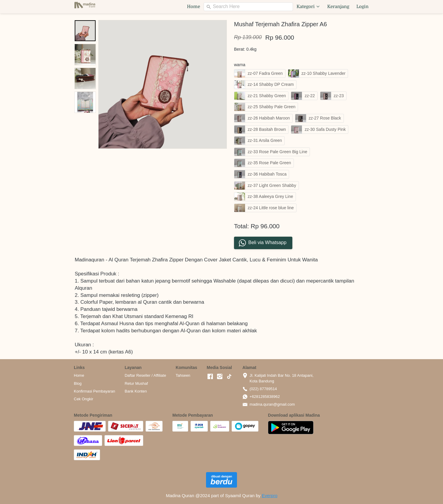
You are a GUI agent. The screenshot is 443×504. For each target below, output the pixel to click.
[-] (210, 377)
